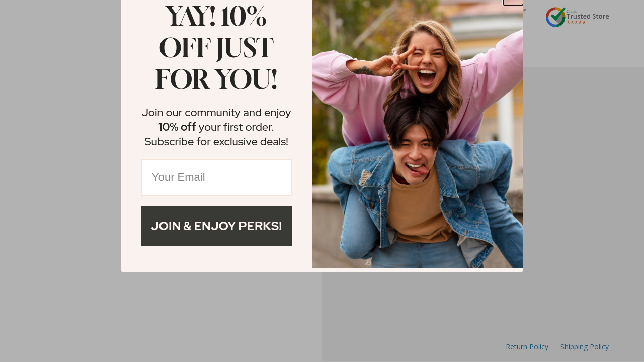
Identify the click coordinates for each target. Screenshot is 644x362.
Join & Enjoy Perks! (216, 226)
